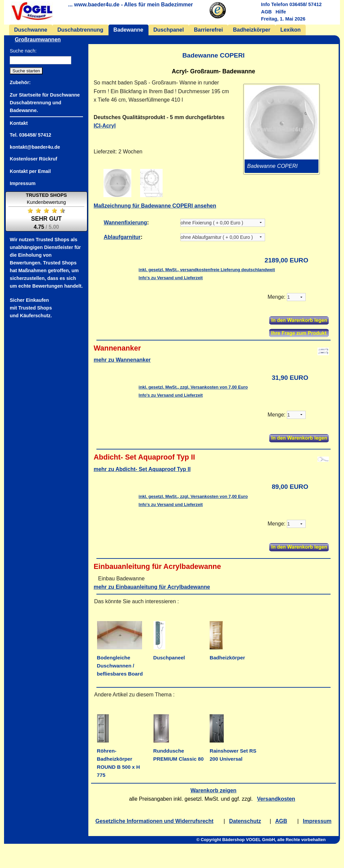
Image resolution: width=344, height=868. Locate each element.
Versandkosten (276, 799)
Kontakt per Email (30, 171)
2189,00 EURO (287, 260)
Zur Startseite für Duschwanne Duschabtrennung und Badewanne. (45, 102)
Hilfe (281, 12)
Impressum (317, 821)
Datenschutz (245, 821)
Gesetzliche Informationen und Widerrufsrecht (154, 821)
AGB (266, 12)
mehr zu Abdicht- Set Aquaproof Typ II (142, 469)
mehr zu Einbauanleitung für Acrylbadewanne (152, 587)
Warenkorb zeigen (213, 790)
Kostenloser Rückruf (33, 159)
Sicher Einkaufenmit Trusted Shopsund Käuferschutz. (31, 308)
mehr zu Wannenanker (122, 360)
